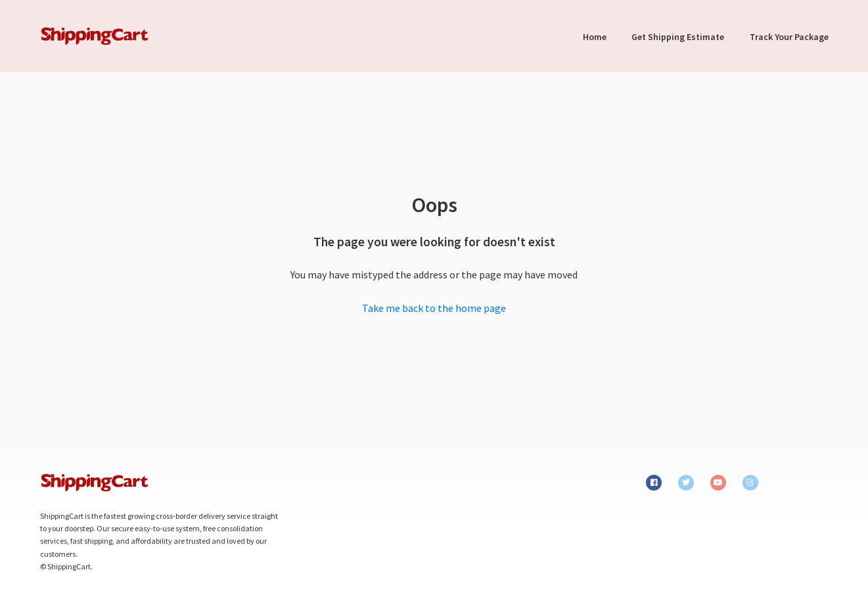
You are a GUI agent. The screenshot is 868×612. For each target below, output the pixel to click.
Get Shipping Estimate (678, 37)
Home (595, 37)
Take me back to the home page (434, 308)
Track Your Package (789, 37)
